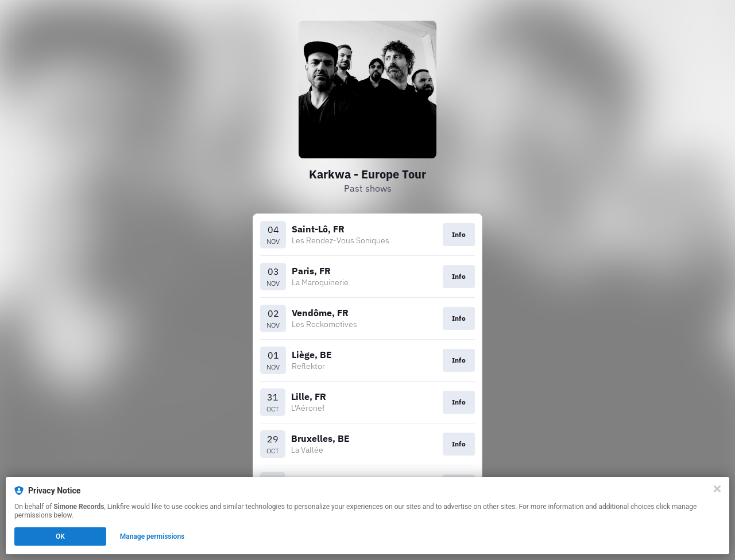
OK (60, 536)
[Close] (717, 489)
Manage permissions (152, 536)
